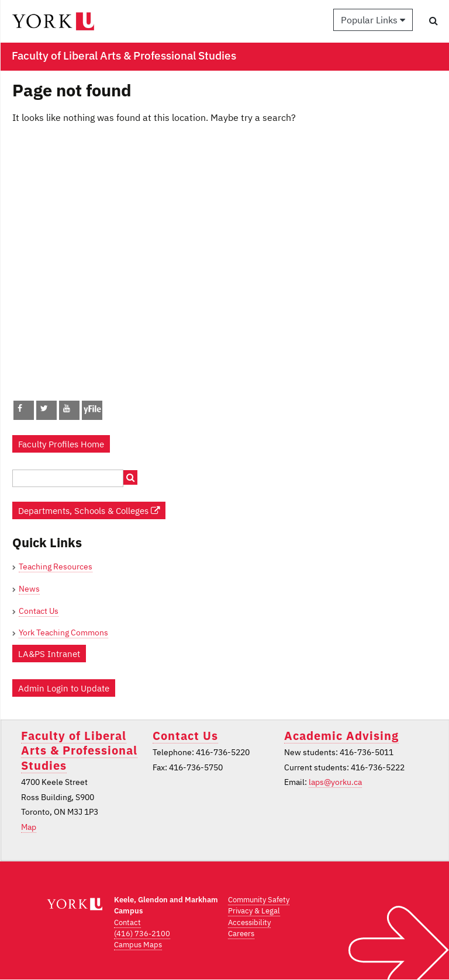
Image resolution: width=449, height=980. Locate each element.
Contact (127, 922)
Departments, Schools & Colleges (89, 510)
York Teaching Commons (63, 633)
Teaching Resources (56, 567)
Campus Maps (138, 945)
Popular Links (373, 20)
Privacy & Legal (254, 911)
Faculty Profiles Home (61, 444)
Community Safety (259, 900)
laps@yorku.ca (335, 782)
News (29, 589)
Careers (241, 934)
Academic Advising (341, 736)
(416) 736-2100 (142, 934)
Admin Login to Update (64, 688)
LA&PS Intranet (49, 654)
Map (29, 827)
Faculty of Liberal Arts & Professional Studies (79, 750)
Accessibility (249, 922)
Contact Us (39, 611)
